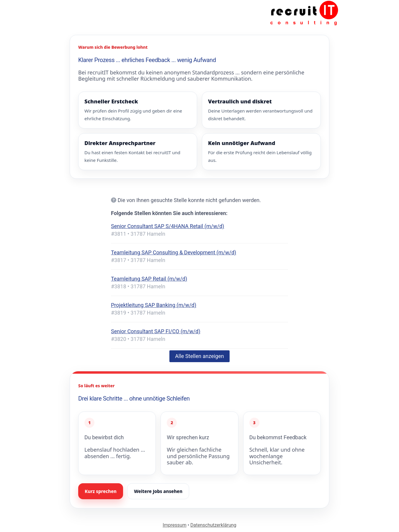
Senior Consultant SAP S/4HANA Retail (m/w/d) (168, 226)
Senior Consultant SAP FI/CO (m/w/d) (156, 331)
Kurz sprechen (101, 491)
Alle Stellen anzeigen (199, 356)
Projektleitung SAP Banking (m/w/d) (154, 305)
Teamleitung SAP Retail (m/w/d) (149, 279)
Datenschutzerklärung (213, 525)
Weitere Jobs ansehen (158, 491)
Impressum (175, 525)
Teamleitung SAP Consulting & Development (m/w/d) (174, 252)
